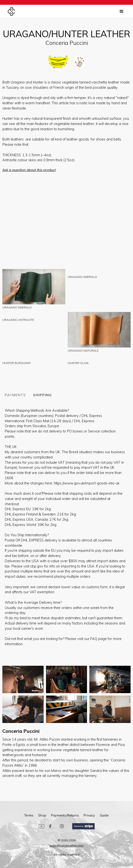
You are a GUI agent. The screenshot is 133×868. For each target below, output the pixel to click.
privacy (89, 815)
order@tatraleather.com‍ (66, 845)
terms (29, 815)
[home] (11, 11)
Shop (42, 815)
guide (104, 815)
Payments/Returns (65, 815)
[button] (122, 11)
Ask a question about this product (29, 170)
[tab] (19, 395)
